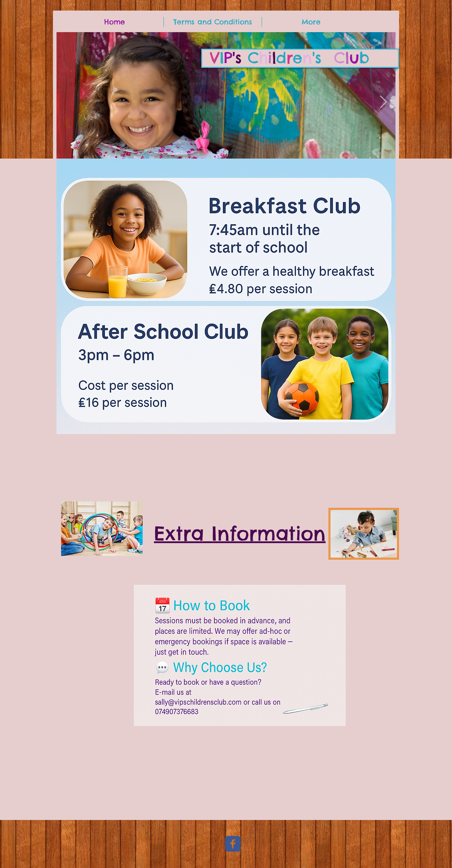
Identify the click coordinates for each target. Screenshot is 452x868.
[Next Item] (383, 102)
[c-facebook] (233, 844)
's (290, 58)
